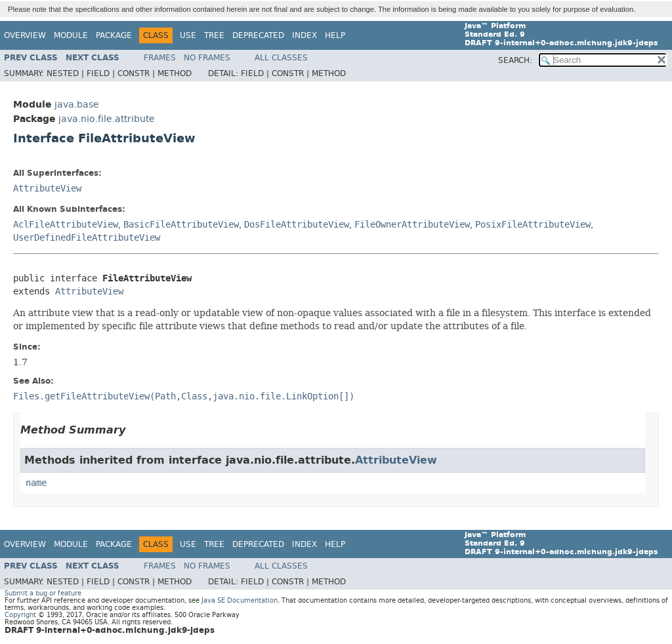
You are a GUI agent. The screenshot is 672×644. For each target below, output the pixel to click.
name (36, 483)
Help (335, 35)
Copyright (20, 615)
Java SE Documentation (240, 600)
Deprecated (258, 35)
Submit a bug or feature (43, 593)
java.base (77, 105)
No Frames (207, 58)
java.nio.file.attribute (107, 119)
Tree (214, 35)
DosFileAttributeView (297, 225)
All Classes (281, 58)
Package (114, 35)
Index (304, 35)
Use (188, 35)
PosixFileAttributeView (533, 225)
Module (71, 35)
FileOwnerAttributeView (412, 225)
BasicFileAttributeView (181, 225)
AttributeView (47, 189)
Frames (160, 58)
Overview (25, 35)
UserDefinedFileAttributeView (87, 238)
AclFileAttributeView (66, 225)
